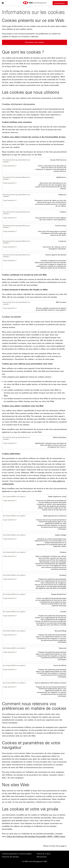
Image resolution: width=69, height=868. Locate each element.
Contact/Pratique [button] (60, 3)
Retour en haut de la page (55, 846)
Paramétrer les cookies (34, 42)
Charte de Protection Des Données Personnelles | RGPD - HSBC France (36, 836)
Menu (3, 3)
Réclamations (42, 857)
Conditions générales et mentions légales (17, 854)
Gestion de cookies (44, 854)
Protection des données (10, 857)
